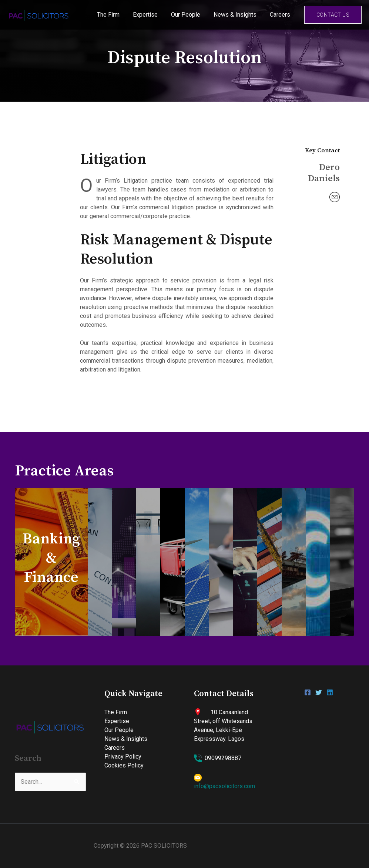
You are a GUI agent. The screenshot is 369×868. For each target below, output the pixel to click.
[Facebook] (308, 692)
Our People (189, 15)
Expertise (150, 15)
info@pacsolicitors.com (224, 786)
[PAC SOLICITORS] (39, 14)
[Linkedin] (330, 692)
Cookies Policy (124, 765)
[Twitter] (319, 692)
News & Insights (237, 15)
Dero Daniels (324, 173)
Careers (281, 15)
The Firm (115, 15)
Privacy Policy (123, 757)
